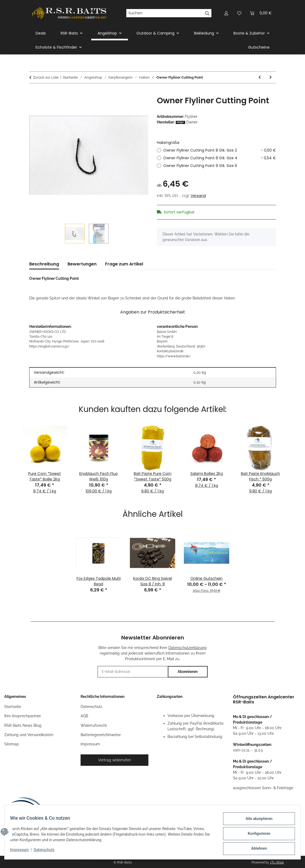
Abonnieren (188, 672)
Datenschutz (47, 852)
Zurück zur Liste (46, 77)
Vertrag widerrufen (114, 760)
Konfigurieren (256, 835)
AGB (84, 716)
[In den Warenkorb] (34, 93)
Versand (198, 196)
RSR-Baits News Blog (23, 725)
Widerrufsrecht (94, 725)
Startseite (13, 707)
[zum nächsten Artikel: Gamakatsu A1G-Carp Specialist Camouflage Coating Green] (271, 77)
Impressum (22, 852)
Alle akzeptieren (256, 822)
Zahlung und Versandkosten (29, 735)
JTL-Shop (277, 862)
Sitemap (12, 744)
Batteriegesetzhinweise (101, 735)
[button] (227, 13)
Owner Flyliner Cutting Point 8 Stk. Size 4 (220, 158)
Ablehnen (256, 849)
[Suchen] (164, 13)
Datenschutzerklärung (187, 648)
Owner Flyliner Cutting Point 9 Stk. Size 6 (200, 166)
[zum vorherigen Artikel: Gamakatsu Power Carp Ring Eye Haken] (260, 77)
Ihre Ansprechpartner (23, 716)
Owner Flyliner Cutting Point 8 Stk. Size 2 (220, 150)
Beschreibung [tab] (44, 264)
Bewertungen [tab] (82, 264)
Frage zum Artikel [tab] (124, 264)
